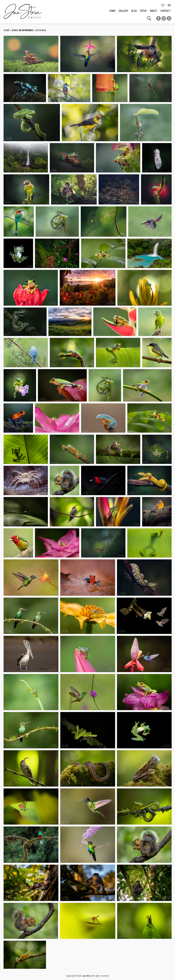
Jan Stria (86, 976)
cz (163, 5)
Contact (165, 11)
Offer (143, 11)
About (154, 11)
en (169, 5)
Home (112, 11)
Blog (134, 11)
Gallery (123, 11)
